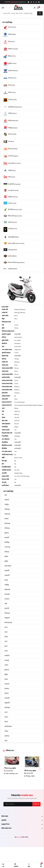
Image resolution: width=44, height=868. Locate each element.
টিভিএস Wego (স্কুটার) (10, 768)
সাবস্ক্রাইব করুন (36, 804)
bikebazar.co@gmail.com (19, 2)
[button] (40, 769)
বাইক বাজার (25, 837)
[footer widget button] (22, 816)
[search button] (40, 13)
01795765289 (7, 2)
